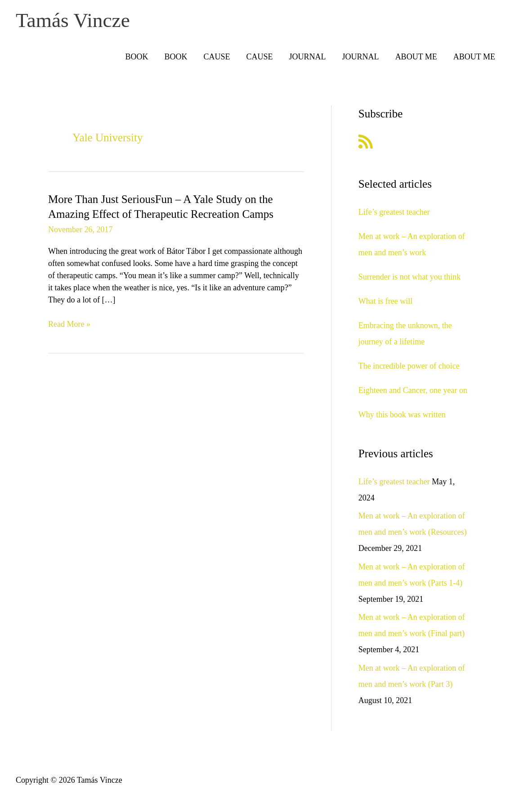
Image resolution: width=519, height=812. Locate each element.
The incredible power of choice (409, 368)
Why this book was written (402, 417)
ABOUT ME (416, 59)
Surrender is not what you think (409, 279)
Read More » (69, 327)
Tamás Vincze (79, 22)
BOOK (137, 59)
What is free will (385, 303)
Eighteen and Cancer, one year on (413, 392)
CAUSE (217, 59)
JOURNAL (308, 59)
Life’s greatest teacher (394, 214)
